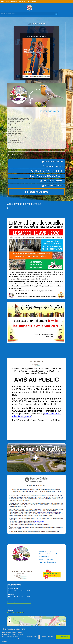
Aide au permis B (14, 140)
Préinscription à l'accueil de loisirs (48, 171)
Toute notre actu (38, 192)
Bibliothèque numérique (16, 132)
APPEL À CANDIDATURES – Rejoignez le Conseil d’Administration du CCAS (20, 119)
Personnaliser (32, 637)
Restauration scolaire (54, 162)
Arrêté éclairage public (16, 130)
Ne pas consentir (47, 637)
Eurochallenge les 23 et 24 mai (36, 36)
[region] (36, 635)
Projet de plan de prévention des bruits (21, 124)
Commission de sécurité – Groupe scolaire (22, 138)
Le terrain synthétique (15, 134)
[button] (10, 619)
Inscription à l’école (15, 142)
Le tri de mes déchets (54, 186)
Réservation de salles (54, 166)
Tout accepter (63, 637)
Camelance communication (16, 612)
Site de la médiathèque (53, 181)
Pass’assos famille (14, 136)
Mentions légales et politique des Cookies (19, 602)
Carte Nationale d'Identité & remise (48, 176)
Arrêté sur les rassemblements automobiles (18, 127)
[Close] (72, 627)
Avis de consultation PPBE (17, 122)
